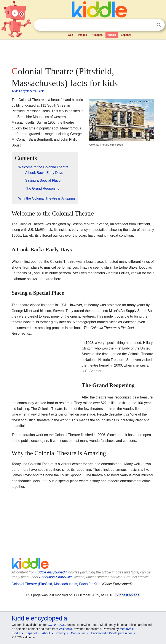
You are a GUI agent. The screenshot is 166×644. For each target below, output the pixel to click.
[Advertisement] (83, 52)
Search (159, 25)
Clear (150, 25)
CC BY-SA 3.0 (57, 625)
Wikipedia (66, 629)
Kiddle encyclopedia (52, 572)
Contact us (78, 633)
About (46, 633)
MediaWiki (127, 629)
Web (70, 35)
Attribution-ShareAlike (56, 577)
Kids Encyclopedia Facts (28, 91)
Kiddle (16, 633)
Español (126, 35)
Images (82, 35)
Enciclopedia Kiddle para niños (112, 633)
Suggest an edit (127, 595)
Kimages (97, 35)
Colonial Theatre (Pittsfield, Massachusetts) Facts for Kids (56, 584)
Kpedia (112, 35)
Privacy (61, 633)
